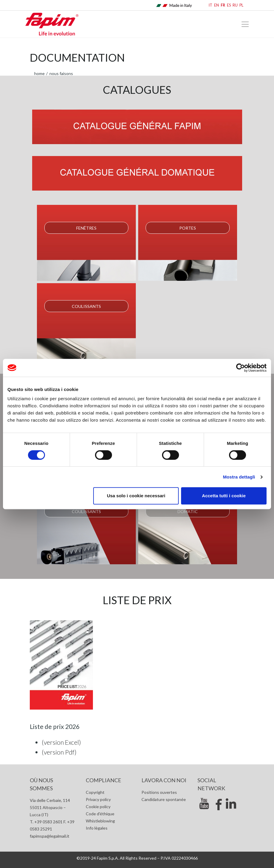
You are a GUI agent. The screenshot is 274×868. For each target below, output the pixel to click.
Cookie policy (98, 807)
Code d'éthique (100, 814)
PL (241, 5)
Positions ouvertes (159, 792)
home (39, 73)
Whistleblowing (100, 821)
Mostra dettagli (239, 477)
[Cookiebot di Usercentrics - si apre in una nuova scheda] (240, 368)
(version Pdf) (59, 752)
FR (223, 5)
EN (217, 5)
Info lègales (97, 828)
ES (229, 5)
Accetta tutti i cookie (224, 496)
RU (235, 5)
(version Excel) (61, 742)
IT (211, 5)
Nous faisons (61, 73)
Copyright (95, 792)
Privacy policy (98, 799)
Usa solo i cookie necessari (136, 496)
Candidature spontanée (164, 799)
